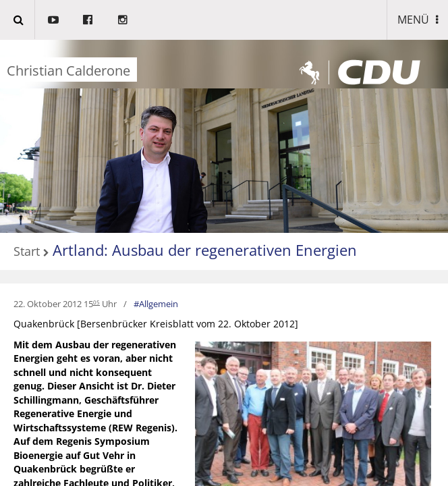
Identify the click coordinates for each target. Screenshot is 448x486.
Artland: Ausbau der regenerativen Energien (205, 250)
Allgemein (159, 304)
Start (27, 252)
